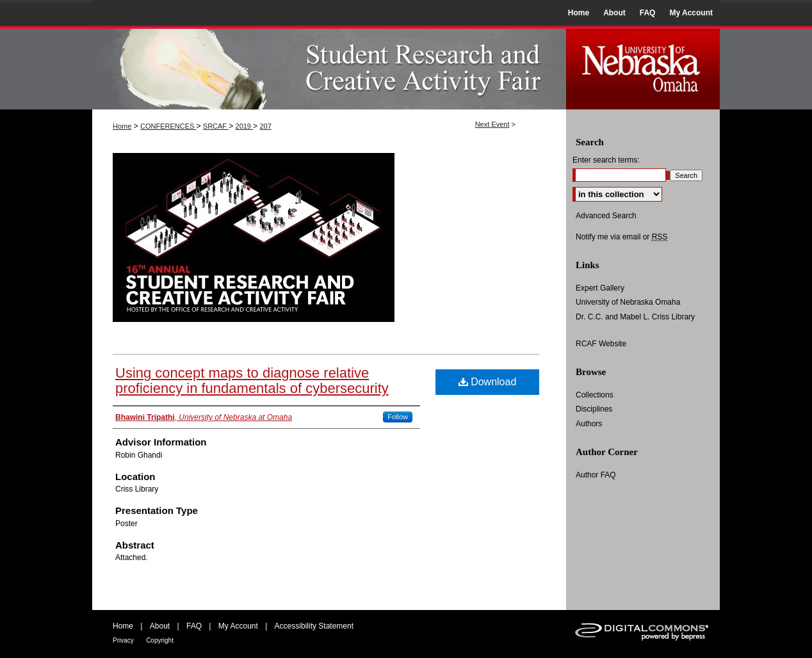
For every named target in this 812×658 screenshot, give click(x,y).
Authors (589, 424)
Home (122, 126)
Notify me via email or (621, 237)
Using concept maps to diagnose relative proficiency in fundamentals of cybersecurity (252, 381)
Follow (398, 417)
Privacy (123, 640)
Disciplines (594, 409)
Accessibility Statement (314, 626)
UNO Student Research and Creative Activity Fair (329, 68)
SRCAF (216, 126)
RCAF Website (601, 344)
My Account (238, 626)
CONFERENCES (168, 126)
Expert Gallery (600, 288)
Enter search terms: (606, 160)
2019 (245, 126)
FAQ (194, 626)
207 (265, 126)
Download (488, 382)
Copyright (160, 640)
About (160, 626)
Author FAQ (596, 475)
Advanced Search (606, 216)
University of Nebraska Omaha (628, 302)
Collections (595, 395)
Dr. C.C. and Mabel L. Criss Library (635, 317)
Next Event (492, 124)
